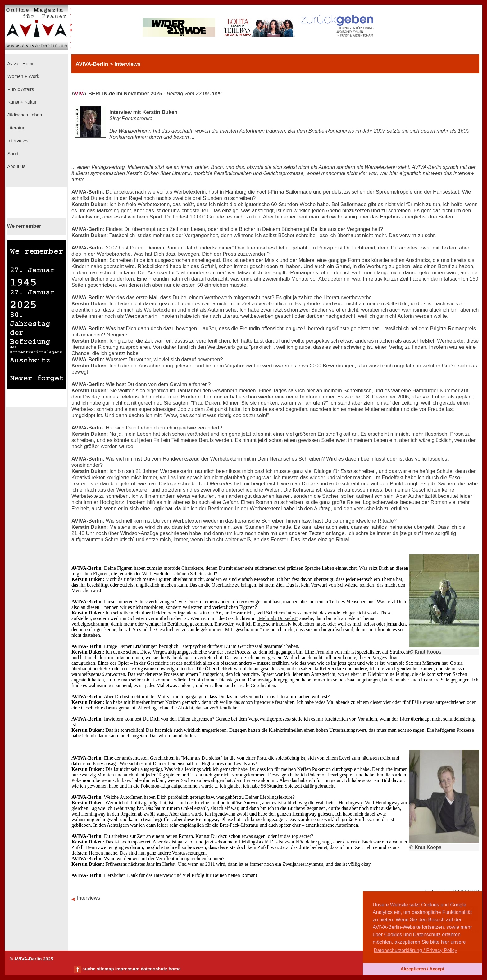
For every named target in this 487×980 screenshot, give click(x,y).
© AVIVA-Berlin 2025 (31, 959)
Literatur (15, 128)
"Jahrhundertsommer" (209, 248)
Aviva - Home (20, 64)
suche (89, 969)
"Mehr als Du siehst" (277, 618)
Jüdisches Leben (24, 115)
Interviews (17, 141)
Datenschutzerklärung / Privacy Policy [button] (415, 950)
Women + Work (23, 76)
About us (16, 166)
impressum (127, 969)
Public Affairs (20, 89)
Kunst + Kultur (21, 102)
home (174, 969)
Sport (12, 154)
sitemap (105, 969)
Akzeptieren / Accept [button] (422, 969)
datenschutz (154, 969)
